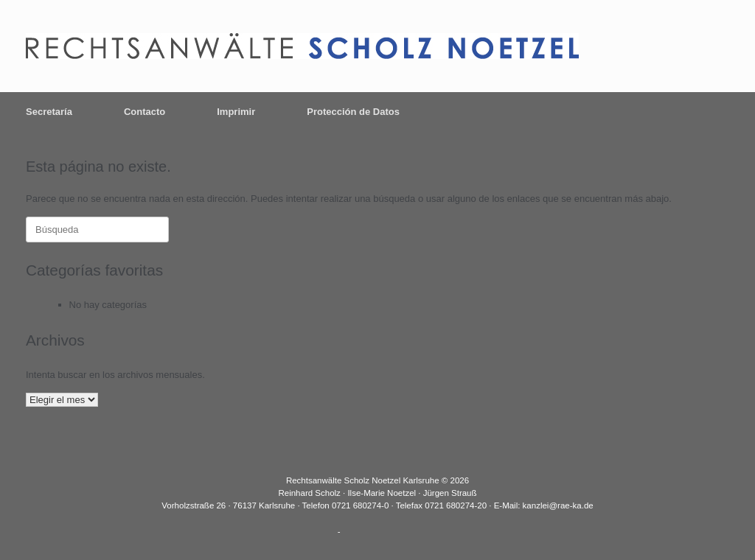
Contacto (145, 112)
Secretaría (49, 112)
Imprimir (236, 112)
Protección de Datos (353, 112)
